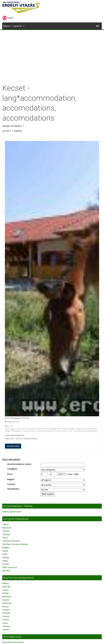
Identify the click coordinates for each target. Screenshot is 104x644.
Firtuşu (5, 425)
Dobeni (6, 448)
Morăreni (7, 415)
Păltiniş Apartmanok (12, 330)
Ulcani (5, 442)
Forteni (6, 439)
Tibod (5, 356)
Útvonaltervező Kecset (13, 461)
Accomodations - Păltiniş (18, 325)
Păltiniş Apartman (11, 547)
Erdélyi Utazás (20, 501)
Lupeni (5, 343)
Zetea (5, 370)
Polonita (6, 432)
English (8, 18)
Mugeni (6, 366)
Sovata (6, 383)
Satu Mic (6, 405)
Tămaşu (6, 353)
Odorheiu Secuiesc (11, 360)
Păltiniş (6, 402)
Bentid (5, 412)
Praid (5, 373)
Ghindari (6, 390)
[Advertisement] (52, 52)
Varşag (5, 376)
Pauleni (6, 419)
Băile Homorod (10, 386)
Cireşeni (6, 429)
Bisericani (7, 347)
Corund (6, 350)
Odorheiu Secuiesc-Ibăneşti (15, 363)
